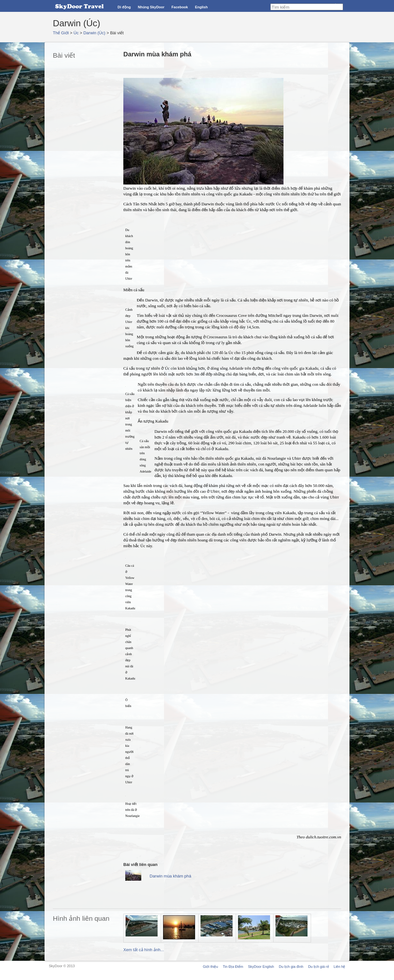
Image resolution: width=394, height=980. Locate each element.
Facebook (180, 7)
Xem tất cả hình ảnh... (144, 950)
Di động (124, 7)
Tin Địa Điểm (233, 967)
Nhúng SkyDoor (151, 7)
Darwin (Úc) (94, 33)
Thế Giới (61, 33)
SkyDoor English (261, 967)
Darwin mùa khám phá (170, 876)
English (201, 7)
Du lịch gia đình (291, 967)
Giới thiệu (210, 967)
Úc (76, 33)
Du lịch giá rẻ (319, 967)
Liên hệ (340, 967)
